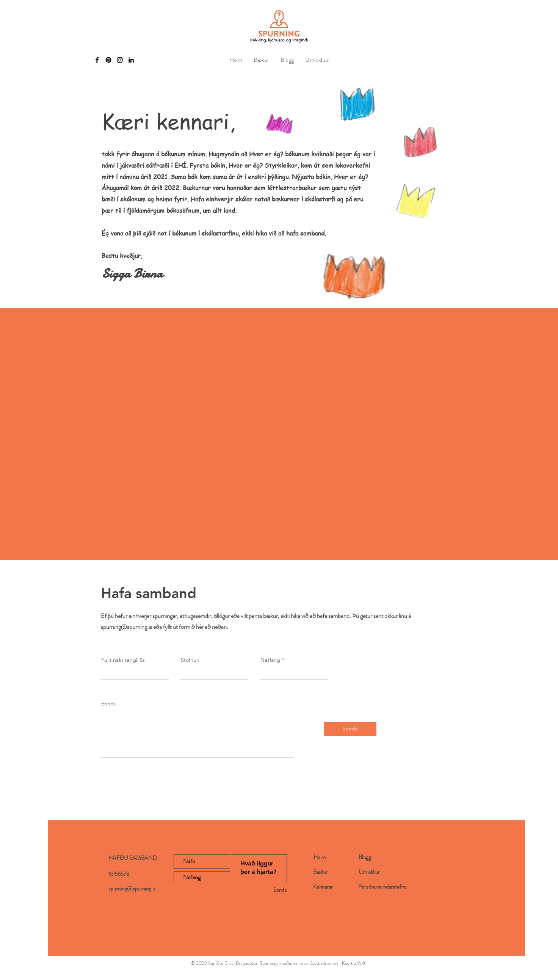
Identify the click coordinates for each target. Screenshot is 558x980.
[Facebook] (97, 60)
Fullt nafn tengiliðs (123, 660)
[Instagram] (120, 60)
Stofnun (190, 660)
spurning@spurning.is (126, 627)
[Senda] (350, 729)
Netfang (270, 660)
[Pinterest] (108, 60)
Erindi (108, 704)
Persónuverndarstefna (382, 887)
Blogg (365, 857)
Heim (320, 857)
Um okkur (369, 872)
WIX (361, 963)
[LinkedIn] (131, 60)
